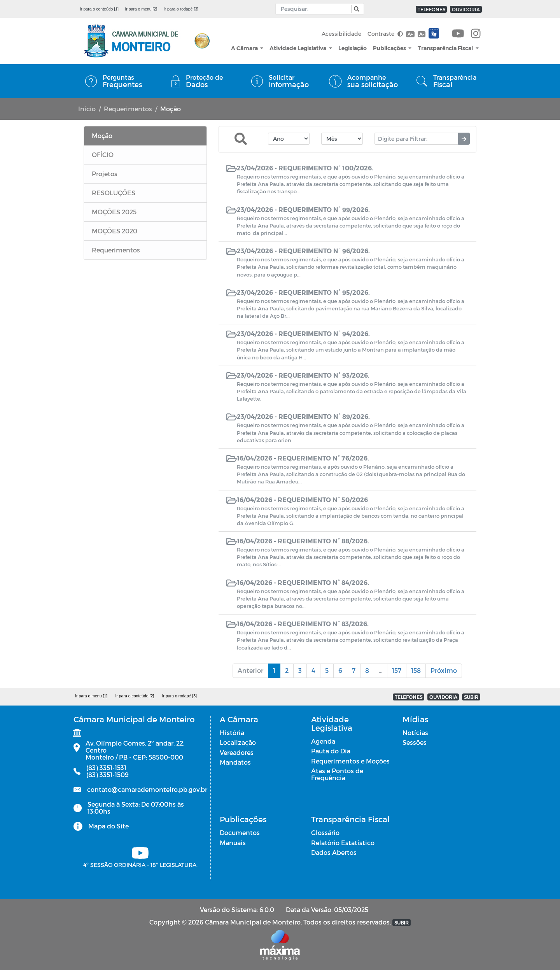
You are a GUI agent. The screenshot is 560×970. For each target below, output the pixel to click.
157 (397, 670)
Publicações (390, 48)
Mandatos (235, 762)
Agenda (323, 741)
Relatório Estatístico (343, 843)
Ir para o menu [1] (91, 696)
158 (416, 670)
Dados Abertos (334, 852)
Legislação (353, 48)
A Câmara (245, 48)
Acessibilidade (341, 34)
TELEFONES (431, 9)
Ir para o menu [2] (141, 9)
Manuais (233, 843)
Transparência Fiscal (446, 48)
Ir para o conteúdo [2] (135, 696)
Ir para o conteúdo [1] (99, 9)
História (232, 733)
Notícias (415, 733)
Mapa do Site (108, 826)
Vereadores (237, 752)
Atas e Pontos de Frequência (337, 774)
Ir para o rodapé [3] (181, 9)
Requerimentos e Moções (350, 761)
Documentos (240, 833)
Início (87, 109)
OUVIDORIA (466, 9)
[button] (356, 9)
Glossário (325, 833)
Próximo (444, 670)
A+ (410, 34)
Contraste (385, 34)
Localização (238, 742)
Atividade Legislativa (298, 48)
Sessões (415, 742)
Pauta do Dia (331, 751)
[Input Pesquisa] (315, 9)
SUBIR (471, 697)
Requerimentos (128, 109)
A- (422, 34)
